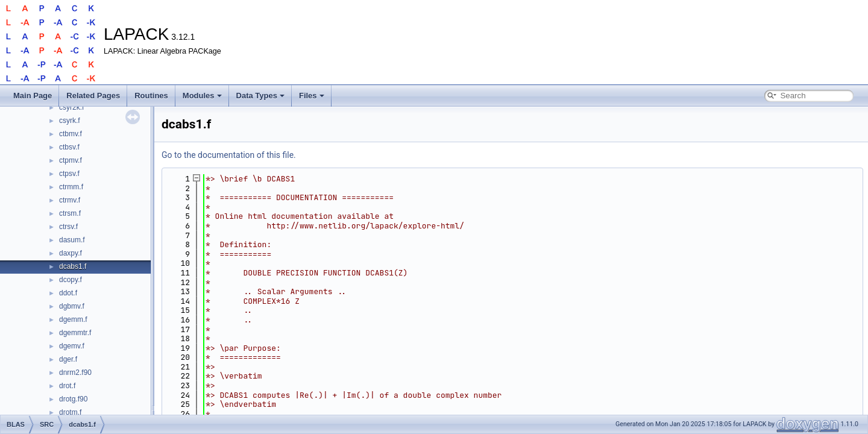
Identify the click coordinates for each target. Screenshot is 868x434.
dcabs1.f (73, 266)
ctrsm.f (70, 213)
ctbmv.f (71, 134)
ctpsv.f (69, 174)
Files (312, 96)
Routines (151, 96)
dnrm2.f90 (75, 373)
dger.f (68, 359)
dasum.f (72, 240)
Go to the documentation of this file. (229, 155)
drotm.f (70, 412)
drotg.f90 (73, 399)
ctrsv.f (68, 227)
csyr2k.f (71, 107)
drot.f (67, 386)
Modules (202, 96)
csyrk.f (70, 121)
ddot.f (68, 293)
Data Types (260, 96)
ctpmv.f (71, 160)
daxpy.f (71, 253)
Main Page (33, 96)
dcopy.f (71, 280)
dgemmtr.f (75, 333)
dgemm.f (73, 319)
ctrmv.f (70, 200)
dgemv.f (72, 346)
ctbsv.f (69, 147)
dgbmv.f (72, 306)
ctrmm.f (71, 187)
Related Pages (93, 96)
